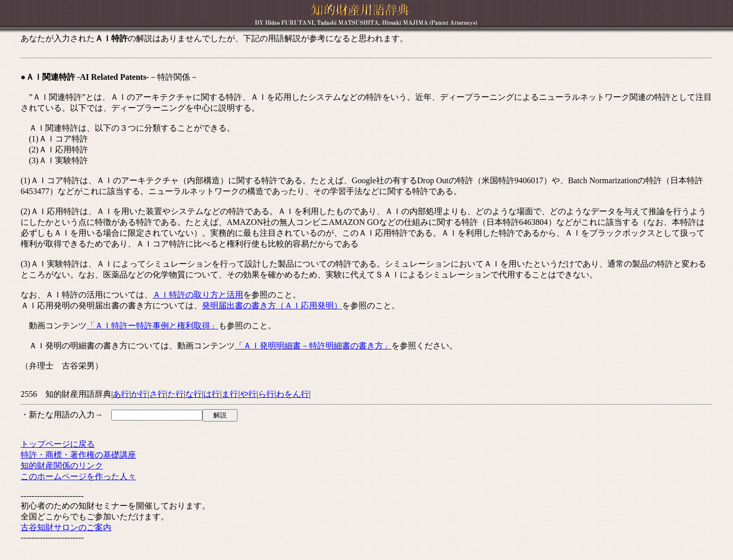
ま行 (230, 394)
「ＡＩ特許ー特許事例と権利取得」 (152, 326)
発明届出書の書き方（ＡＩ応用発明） (272, 305)
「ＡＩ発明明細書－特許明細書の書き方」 (313, 346)
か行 (139, 394)
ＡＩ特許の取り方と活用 (198, 295)
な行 (194, 394)
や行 (248, 394)
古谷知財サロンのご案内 (66, 527)
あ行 (121, 394)
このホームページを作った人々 (78, 476)
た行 (176, 394)
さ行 (158, 394)
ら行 (266, 394)
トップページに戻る (58, 444)
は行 (212, 394)
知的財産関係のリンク (62, 466)
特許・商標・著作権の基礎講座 (78, 455)
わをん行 (293, 394)
